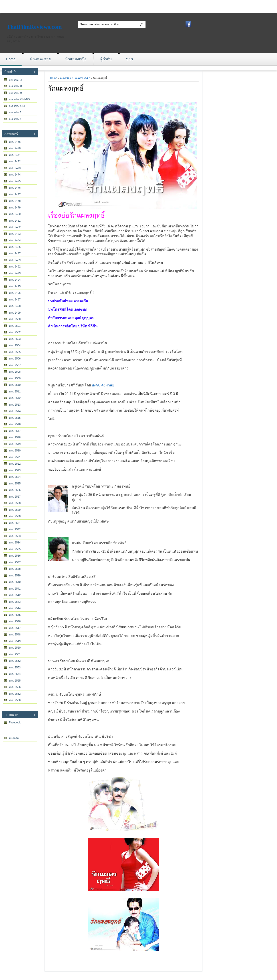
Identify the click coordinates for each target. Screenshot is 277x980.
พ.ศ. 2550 (15, 648)
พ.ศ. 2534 (15, 543)
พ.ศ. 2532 (15, 529)
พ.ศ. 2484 (15, 240)
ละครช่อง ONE (17, 106)
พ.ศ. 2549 (15, 641)
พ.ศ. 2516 (15, 424)
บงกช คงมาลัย (103, 385)
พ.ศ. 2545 (15, 615)
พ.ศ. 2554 (15, 674)
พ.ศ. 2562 (15, 694)
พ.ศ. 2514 (15, 411)
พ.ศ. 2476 (15, 188)
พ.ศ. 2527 (15, 497)
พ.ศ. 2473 (15, 168)
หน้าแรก (14, 738)
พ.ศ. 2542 (15, 595)
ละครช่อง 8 (15, 86)
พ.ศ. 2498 (15, 306)
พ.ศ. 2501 (15, 326)
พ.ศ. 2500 (15, 319)
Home (11, 59)
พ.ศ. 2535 (15, 549)
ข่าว (129, 59)
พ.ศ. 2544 (15, 608)
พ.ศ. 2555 (15, 681)
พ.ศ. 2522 (15, 464)
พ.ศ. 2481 (15, 221)
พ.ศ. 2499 (15, 313)
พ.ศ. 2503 (15, 339)
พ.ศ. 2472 (15, 161)
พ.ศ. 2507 (15, 365)
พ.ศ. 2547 (15, 628)
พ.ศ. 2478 (15, 201)
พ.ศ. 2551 (15, 654)
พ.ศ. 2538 (15, 569)
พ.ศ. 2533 (15, 536)
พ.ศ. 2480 (15, 214)
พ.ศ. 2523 (15, 470)
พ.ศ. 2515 (15, 418)
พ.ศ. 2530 (15, 516)
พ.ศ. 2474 (15, 175)
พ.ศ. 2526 (15, 490)
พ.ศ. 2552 (15, 661)
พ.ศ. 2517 (15, 431)
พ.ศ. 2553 (15, 668)
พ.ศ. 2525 (15, 484)
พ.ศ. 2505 (15, 352)
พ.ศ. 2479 (15, 208)
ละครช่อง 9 (15, 93)
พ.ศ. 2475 (15, 181)
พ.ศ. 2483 (15, 234)
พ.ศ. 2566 (15, 700)
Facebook (15, 723)
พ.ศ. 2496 (15, 293)
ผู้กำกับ (106, 59)
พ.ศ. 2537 (15, 562)
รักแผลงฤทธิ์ (66, 88)
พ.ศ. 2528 (15, 503)
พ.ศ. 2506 (15, 359)
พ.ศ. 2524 (15, 477)
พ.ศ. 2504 (15, 345)
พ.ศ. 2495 (15, 286)
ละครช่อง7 (15, 119)
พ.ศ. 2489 (15, 260)
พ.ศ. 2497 (15, 300)
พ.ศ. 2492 (15, 267)
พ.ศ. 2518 (15, 437)
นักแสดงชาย (40, 59)
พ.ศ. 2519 (15, 444)
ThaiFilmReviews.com (34, 27)
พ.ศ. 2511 (15, 392)
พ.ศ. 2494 (15, 280)
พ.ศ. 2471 (15, 155)
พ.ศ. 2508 (15, 372)
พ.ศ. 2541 (15, 589)
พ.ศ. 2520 (15, 451)
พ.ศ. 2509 (15, 378)
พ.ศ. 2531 (15, 523)
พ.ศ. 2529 (15, 510)
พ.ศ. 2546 (15, 621)
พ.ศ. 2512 (15, 398)
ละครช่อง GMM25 (19, 99)
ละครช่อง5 (15, 112)
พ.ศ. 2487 (15, 253)
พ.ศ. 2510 (15, 385)
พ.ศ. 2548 (15, 635)
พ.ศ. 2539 (15, 576)
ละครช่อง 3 (15, 80)
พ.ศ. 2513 (15, 405)
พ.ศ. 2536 (15, 556)
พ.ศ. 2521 (15, 457)
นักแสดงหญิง (76, 59)
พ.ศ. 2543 (15, 602)
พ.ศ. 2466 (15, 142)
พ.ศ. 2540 (15, 582)
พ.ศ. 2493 (15, 273)
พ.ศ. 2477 (15, 194)
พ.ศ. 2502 (15, 332)
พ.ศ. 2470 (15, 148)
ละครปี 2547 (82, 78)
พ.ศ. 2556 (15, 687)
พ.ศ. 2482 (15, 227)
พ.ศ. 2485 (15, 247)
